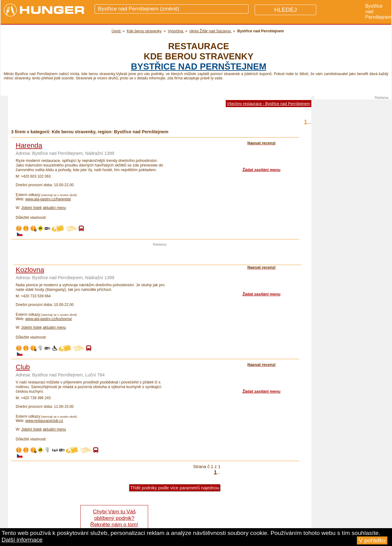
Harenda (29, 145)
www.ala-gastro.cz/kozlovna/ (48, 319)
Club (23, 367)
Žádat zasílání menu (261, 170)
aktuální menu (54, 208)
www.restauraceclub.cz (44, 421)
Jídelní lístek (32, 208)
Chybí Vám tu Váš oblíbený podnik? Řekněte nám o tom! (114, 518)
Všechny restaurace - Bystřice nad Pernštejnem (269, 104)
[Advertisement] (160, 255)
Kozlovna (30, 270)
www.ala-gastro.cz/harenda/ (48, 199)
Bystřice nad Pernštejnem (199, 66)
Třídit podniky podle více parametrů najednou (175, 488)
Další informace (22, 540)
